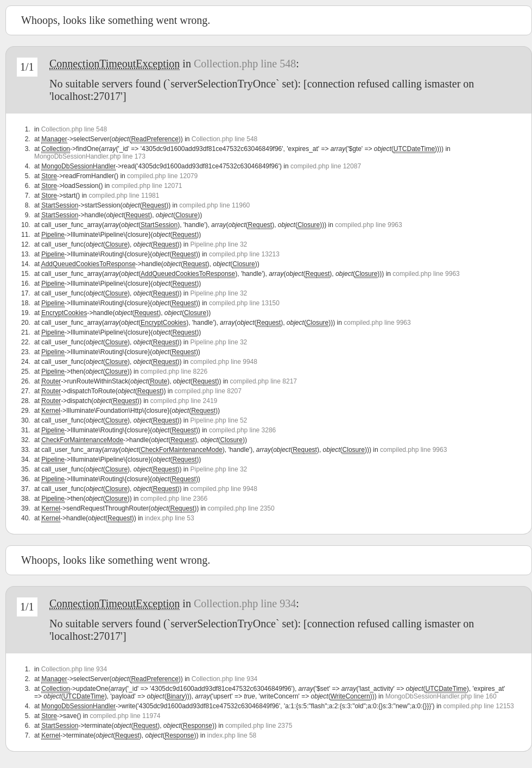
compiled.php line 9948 (224, 362)
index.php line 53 (170, 518)
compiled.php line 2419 (184, 401)
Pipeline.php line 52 (219, 420)
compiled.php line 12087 (326, 166)
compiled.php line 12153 (479, 706)
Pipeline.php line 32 (219, 244)
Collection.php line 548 (245, 64)
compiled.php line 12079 (162, 176)
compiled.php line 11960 (214, 205)
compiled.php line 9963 (368, 225)
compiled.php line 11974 (125, 716)
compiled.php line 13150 (244, 303)
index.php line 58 (232, 735)
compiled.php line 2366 (174, 499)
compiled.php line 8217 (264, 381)
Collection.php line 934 (245, 603)
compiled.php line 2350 (241, 508)
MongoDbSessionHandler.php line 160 (441, 696)
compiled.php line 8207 (208, 391)
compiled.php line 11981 (124, 196)
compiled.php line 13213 (244, 254)
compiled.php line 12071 (147, 186)
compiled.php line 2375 (259, 726)
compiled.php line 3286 (242, 430)
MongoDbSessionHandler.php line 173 (90, 156)
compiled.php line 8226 (174, 372)
